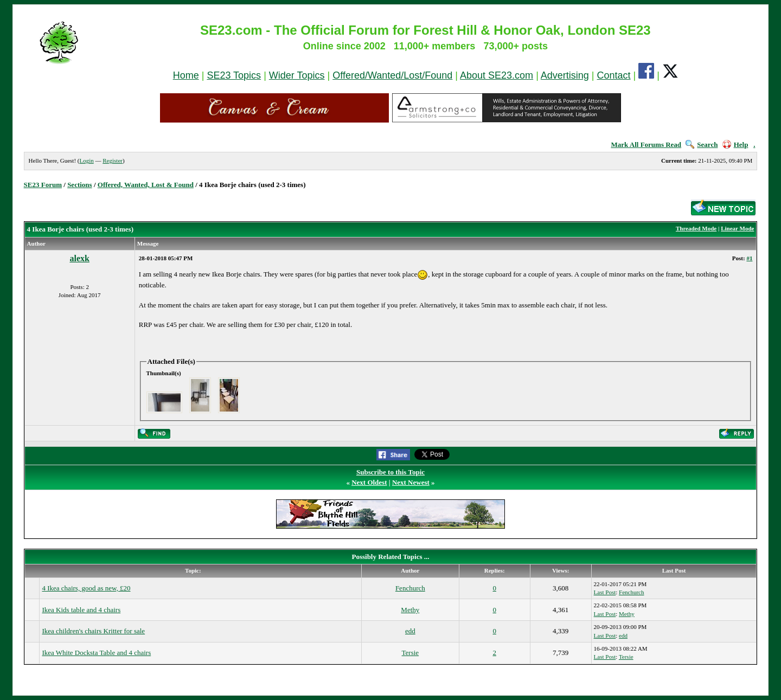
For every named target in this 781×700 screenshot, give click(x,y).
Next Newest (411, 482)
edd (410, 631)
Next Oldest (369, 482)
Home (186, 75)
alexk (79, 258)
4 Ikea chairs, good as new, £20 (86, 588)
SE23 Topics (234, 75)
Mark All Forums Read (646, 145)
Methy (410, 610)
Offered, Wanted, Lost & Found (146, 185)
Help (735, 145)
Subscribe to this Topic (390, 472)
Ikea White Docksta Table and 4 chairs (96, 653)
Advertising (565, 75)
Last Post (605, 592)
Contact (614, 75)
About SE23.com (497, 75)
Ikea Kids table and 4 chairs (81, 610)
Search (702, 145)
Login (86, 160)
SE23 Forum (43, 185)
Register (113, 160)
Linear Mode (737, 228)
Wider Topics (297, 75)
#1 (749, 258)
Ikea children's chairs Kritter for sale (93, 631)
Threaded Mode (696, 228)
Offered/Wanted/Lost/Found (392, 75)
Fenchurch (410, 588)
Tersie (411, 653)
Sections (80, 185)
